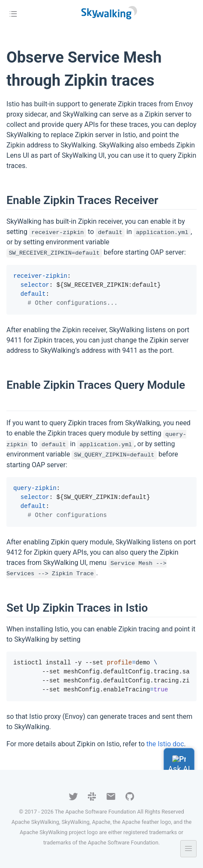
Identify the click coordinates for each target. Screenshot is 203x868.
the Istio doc (165, 744)
